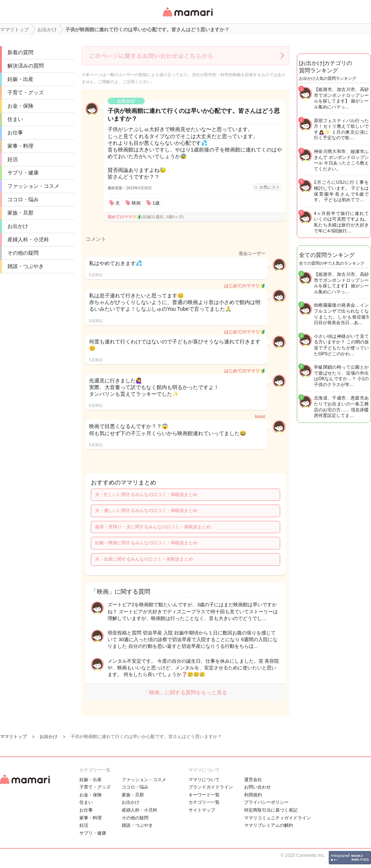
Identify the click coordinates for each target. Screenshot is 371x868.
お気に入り (270, 187)
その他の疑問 (23, 253)
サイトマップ (202, 810)
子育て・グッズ (26, 92)
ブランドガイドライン (211, 787)
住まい (15, 119)
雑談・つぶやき (26, 266)
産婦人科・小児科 (28, 239)
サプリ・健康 (23, 173)
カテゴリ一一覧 (204, 802)
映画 (136, 203)
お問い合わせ (257, 787)
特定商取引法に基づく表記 (271, 810)
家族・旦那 (20, 213)
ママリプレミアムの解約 (269, 825)
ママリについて (204, 780)
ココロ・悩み (23, 199)
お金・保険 (20, 106)
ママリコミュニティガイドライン (278, 818)
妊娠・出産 (20, 79)
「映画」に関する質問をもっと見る (185, 692)
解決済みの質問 (26, 66)
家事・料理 (20, 146)
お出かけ (18, 226)
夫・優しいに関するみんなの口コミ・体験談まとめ (146, 510)
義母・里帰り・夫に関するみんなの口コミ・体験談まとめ (153, 527)
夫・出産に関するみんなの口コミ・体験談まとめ (144, 559)
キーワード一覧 (204, 795)
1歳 (156, 203)
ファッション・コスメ (33, 186)
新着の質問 (20, 52)
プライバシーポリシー (266, 802)
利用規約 (253, 795)
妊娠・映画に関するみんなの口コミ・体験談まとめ (146, 543)
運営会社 (253, 780)
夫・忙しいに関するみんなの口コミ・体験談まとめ (146, 495)
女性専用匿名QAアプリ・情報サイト (187, 17)
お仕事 (15, 133)
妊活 (13, 159)
